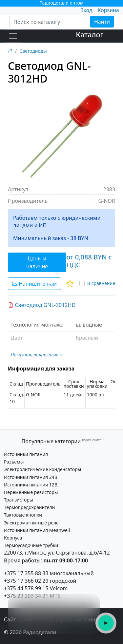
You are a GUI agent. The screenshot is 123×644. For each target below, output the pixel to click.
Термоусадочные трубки (31, 545)
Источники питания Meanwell (37, 530)
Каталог (90, 35)
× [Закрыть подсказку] (91, 602)
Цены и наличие (37, 262)
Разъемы (14, 462)
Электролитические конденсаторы (42, 469)
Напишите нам (34, 284)
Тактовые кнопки (23, 515)
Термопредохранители (29, 507)
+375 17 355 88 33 (26, 573)
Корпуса (13, 538)
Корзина (108, 10)
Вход (86, 10)
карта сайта (92, 440)
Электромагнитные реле (31, 523)
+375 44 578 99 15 (26, 588)
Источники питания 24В (31, 477)
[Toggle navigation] (13, 36)
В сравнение (101, 283)
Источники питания (26, 454)
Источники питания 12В (31, 485)
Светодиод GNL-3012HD (42, 305)
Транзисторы (19, 500)
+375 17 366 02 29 (26, 581)
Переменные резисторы (31, 492)
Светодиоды (33, 51)
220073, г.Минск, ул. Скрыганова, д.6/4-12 (57, 553)
